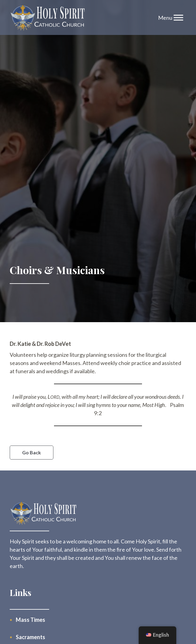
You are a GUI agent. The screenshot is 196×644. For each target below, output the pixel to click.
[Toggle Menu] (178, 17)
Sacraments (30, 637)
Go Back (32, 452)
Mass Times (30, 620)
